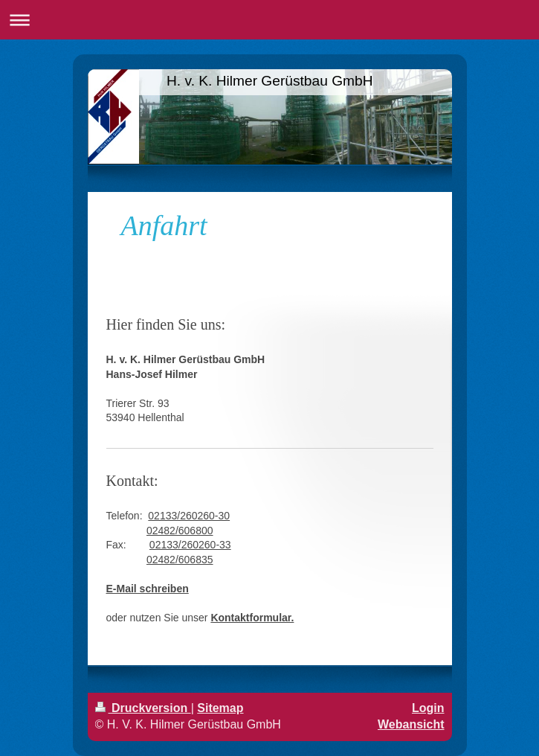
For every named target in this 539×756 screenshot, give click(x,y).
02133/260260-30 (189, 516)
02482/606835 (180, 560)
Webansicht (411, 724)
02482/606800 (180, 531)
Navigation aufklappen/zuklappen (269, 20)
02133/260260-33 (190, 545)
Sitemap (220, 708)
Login (428, 708)
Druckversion (143, 708)
